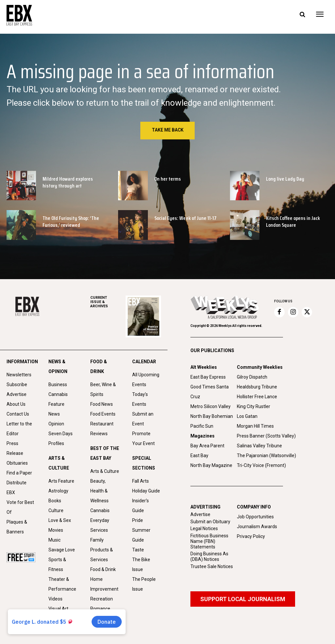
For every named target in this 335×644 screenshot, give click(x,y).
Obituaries (17, 463)
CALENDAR (144, 362)
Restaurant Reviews (102, 429)
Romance (100, 609)
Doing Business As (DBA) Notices (209, 556)
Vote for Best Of (20, 507)
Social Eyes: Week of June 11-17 (185, 218)
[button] (302, 15)
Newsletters (19, 375)
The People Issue (144, 584)
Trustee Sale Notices (212, 566)
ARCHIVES (108, 302)
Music (54, 540)
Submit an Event (143, 419)
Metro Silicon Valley (211, 406)
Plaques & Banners (17, 527)
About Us (16, 404)
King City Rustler (254, 406)
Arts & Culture (105, 471)
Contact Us (18, 414)
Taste (138, 550)
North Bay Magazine (211, 465)
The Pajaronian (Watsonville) (266, 456)
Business (58, 385)
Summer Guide (141, 535)
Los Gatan (247, 416)
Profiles (56, 443)
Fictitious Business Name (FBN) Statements (209, 541)
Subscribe (17, 385)
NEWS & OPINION (58, 367)
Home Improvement (104, 584)
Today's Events (140, 399)
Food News (102, 404)
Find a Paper (19, 473)
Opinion (56, 424)
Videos (55, 599)
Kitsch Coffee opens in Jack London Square (293, 222)
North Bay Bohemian (212, 416)
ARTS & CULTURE (59, 463)
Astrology (58, 491)
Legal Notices (204, 528)
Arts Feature (61, 481)
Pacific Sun (202, 426)
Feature (56, 404)
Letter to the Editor (19, 429)
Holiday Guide (146, 491)
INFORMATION (21, 362)
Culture (56, 510)
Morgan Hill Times (255, 426)
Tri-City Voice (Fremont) (261, 465)
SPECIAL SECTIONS (144, 463)
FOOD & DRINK (99, 367)
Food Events (103, 414)
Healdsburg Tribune (257, 387)
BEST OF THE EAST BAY (105, 453)
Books (55, 501)
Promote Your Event (143, 438)
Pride (138, 520)
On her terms (168, 179)
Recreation (102, 599)
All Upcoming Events (146, 380)
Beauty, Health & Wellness (99, 491)
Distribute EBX (17, 488)
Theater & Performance (62, 584)
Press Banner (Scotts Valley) (266, 436)
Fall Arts (141, 481)
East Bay (199, 456)
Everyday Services (100, 525)
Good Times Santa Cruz (210, 392)
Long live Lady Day (285, 179)
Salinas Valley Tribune (259, 446)
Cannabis (58, 394)
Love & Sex (60, 520)
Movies (56, 530)
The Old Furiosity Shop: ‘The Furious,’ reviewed (71, 222)
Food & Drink (103, 569)
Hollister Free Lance (257, 397)
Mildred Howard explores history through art (68, 182)
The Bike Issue (141, 564)
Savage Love (62, 550)
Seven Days (61, 434)
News (54, 414)
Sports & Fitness (57, 564)
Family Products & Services (102, 550)
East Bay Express (208, 377)
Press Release (15, 448)
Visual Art (58, 609)
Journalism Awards (257, 527)
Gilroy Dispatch (252, 377)
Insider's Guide (141, 506)
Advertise (17, 394)
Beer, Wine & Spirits (103, 389)
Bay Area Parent (207, 446)
